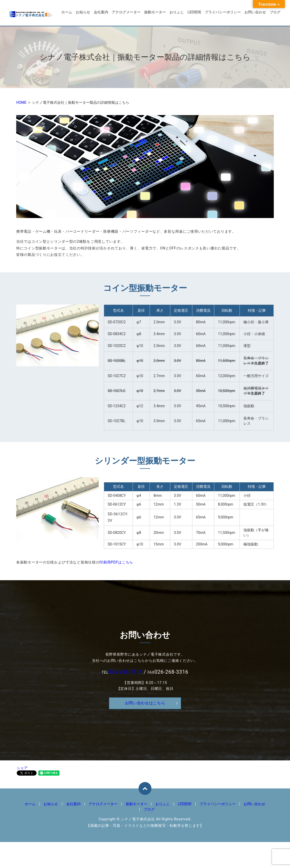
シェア (22, 768)
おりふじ (177, 13)
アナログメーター (126, 13)
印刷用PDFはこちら (116, 562)
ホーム (67, 13)
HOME (21, 102)
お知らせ (83, 13)
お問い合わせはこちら (145, 703)
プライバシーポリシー (223, 13)
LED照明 (194, 13)
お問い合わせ (255, 13)
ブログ (275, 13)
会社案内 (101, 13)
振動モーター (155, 13)
